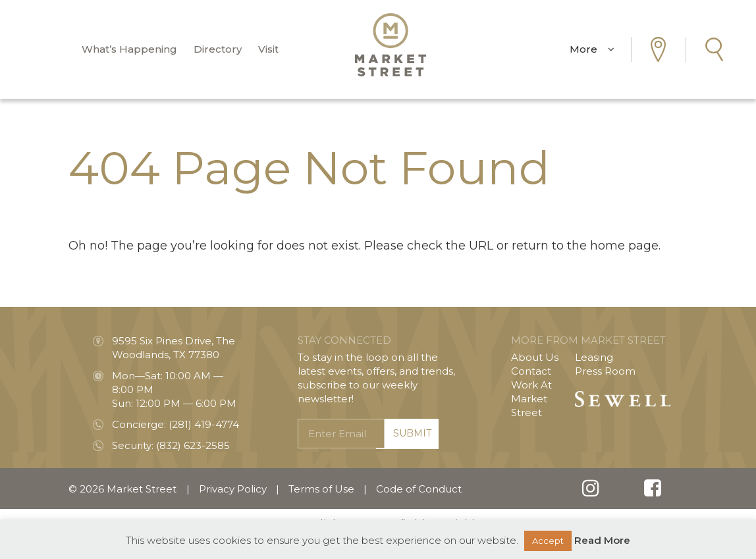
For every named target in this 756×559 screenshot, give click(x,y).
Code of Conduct (419, 489)
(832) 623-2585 (193, 445)
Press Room (605, 371)
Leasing (594, 357)
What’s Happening (129, 49)
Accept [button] (548, 541)
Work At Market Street (531, 399)
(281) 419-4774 (204, 424)
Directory (218, 49)
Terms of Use (321, 489)
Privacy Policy (233, 489)
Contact (531, 371)
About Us (535, 357)
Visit (268, 49)
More (592, 49)
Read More (602, 540)
